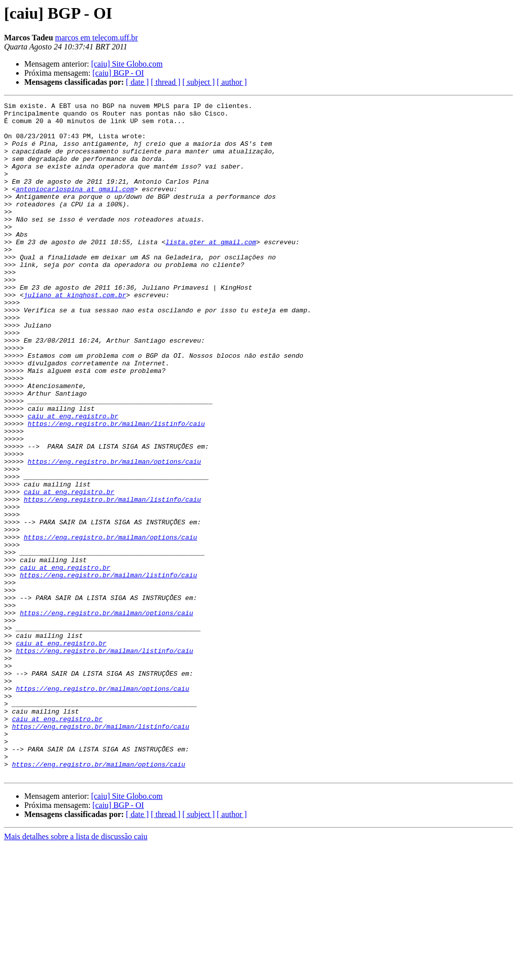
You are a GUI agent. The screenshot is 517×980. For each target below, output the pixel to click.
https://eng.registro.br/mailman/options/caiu (114, 534)
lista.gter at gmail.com (211, 270)
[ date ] (137, 82)
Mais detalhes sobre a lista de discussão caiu (76, 971)
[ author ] (232, 82)
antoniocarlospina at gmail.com (75, 207)
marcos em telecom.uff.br (96, 38)
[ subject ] (198, 82)
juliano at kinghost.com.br (75, 334)
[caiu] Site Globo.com (127, 64)
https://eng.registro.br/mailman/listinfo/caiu (116, 488)
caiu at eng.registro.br (73, 479)
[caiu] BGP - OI (118, 73)
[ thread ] (166, 82)
